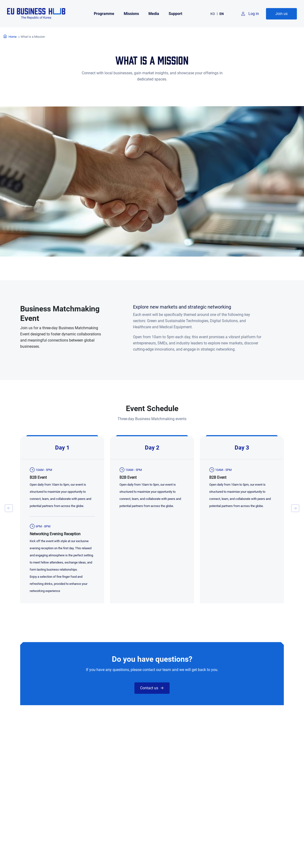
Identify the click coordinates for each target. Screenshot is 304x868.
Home (13, 37)
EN (222, 14)
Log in (254, 14)
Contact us (149, 688)
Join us (281, 14)
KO (213, 14)
